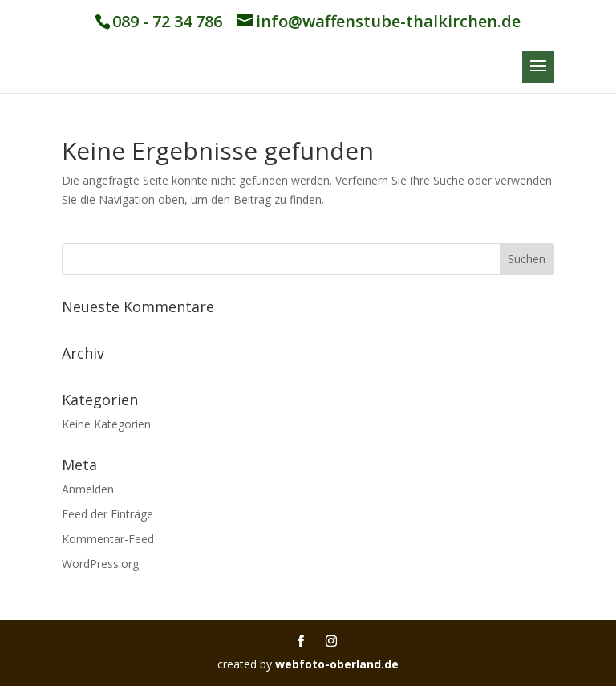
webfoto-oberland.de (337, 664)
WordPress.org (100, 564)
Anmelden (88, 489)
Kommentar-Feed (108, 539)
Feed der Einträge (107, 514)
